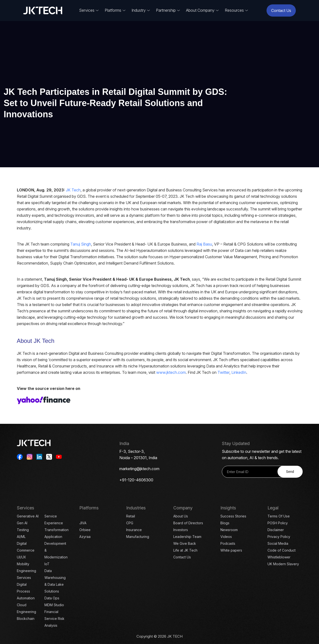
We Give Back (185, 543)
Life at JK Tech (185, 550)
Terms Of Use (279, 516)
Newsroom (229, 530)
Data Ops (52, 598)
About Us (181, 516)
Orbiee (85, 530)
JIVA (83, 523)
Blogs (225, 523)
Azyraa (85, 537)
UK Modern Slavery (283, 564)
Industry (139, 10)
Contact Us (281, 10)
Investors (181, 530)
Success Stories (233, 516)
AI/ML (21, 537)
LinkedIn (239, 372)
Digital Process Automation (26, 591)
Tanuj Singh (81, 244)
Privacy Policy (279, 537)
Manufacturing (138, 537)
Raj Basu (204, 244)
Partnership (166, 10)
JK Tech (73, 190)
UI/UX (21, 557)
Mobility (23, 564)
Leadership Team (187, 537)
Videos (226, 537)
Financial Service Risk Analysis (54, 619)
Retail (131, 516)
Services (87, 10)
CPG (130, 523)
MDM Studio (54, 605)
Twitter (223, 372)
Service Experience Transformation (57, 523)
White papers (231, 550)
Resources (234, 10)
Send (290, 472)
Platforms (113, 10)
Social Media (278, 543)
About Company (200, 10)
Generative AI (28, 516)
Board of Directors (188, 523)
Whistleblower (279, 557)
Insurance (134, 530)
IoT (47, 564)
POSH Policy (278, 523)
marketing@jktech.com (139, 469)
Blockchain (26, 619)
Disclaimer (276, 530)
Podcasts (228, 543)
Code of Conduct (282, 550)
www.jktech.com (171, 372)
